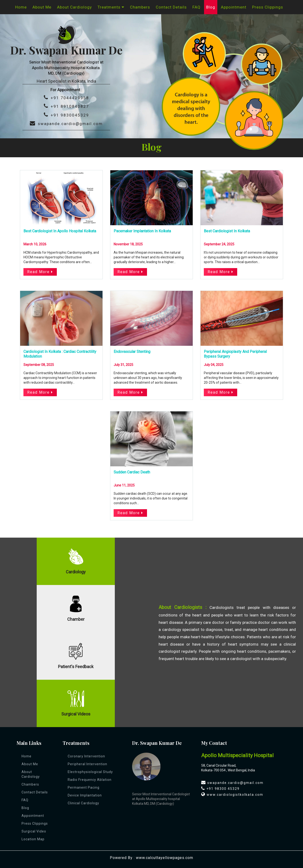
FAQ (196, 7)
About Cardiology (74, 7)
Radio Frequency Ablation (90, 780)
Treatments (111, 7)
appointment (234, 7)
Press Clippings (268, 7)
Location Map (33, 839)
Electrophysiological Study (90, 772)
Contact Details (171, 7)
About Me (42, 7)
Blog (211, 7)
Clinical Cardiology (83, 803)
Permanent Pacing (84, 787)
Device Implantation (85, 795)
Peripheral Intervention (87, 764)
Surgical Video (34, 831)
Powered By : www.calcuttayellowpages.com (151, 858)
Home (21, 7)
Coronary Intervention (86, 756)
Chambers (140, 7)
